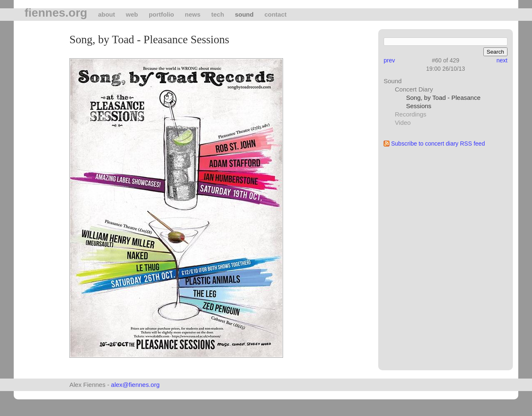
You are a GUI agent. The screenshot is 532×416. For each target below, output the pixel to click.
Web (132, 14)
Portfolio (161, 14)
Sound (244, 14)
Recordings (411, 114)
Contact (275, 14)
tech (218, 14)
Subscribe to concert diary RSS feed (438, 144)
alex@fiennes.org (135, 385)
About (107, 14)
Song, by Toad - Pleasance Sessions (443, 102)
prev (389, 60)
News (193, 14)
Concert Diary (414, 89)
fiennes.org (56, 13)
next (502, 60)
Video (403, 123)
